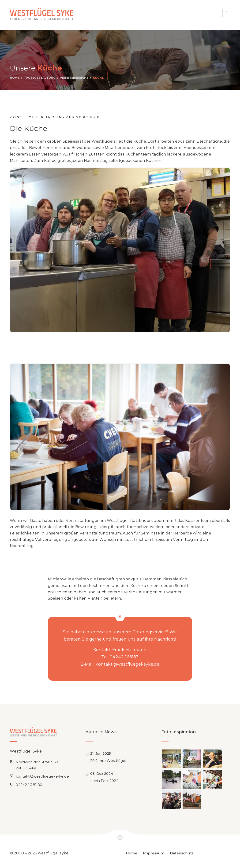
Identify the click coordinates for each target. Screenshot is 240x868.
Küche (98, 78)
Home (15, 78)
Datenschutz (182, 853)
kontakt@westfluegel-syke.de (127, 664)
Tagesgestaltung (40, 78)
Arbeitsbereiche (74, 78)
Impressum (154, 853)
